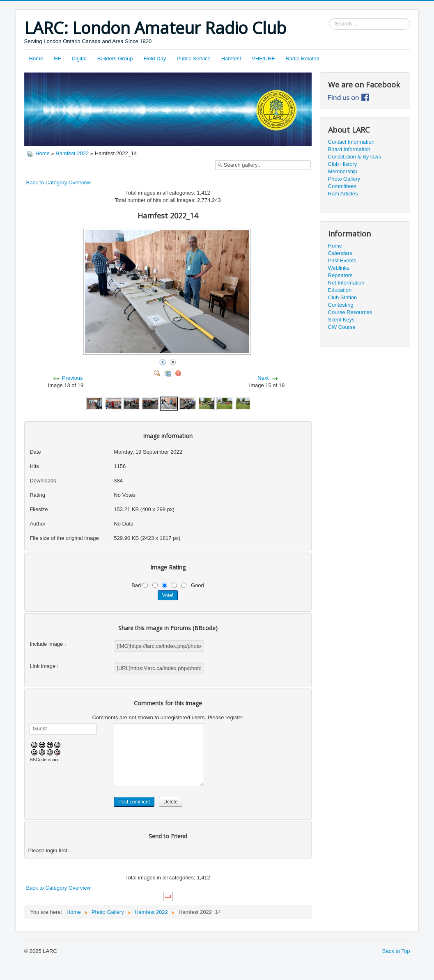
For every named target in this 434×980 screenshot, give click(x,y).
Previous (72, 378)
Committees (342, 186)
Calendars (340, 253)
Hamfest (231, 59)
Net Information (346, 283)
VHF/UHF (263, 59)
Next (263, 378)
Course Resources (350, 312)
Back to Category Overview (59, 182)
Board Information (349, 149)
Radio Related (302, 59)
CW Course (342, 327)
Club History (343, 164)
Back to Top (396, 951)
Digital (79, 59)
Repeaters (340, 275)
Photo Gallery (344, 179)
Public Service (193, 59)
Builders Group (115, 59)
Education (340, 290)
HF (57, 59)
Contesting (341, 305)
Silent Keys (341, 320)
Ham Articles (343, 194)
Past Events (342, 260)
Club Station (343, 297)
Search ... (329, 18)
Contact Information (351, 142)
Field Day (155, 59)
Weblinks (339, 268)
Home (36, 59)
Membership (343, 171)
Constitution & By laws (355, 157)
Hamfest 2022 (72, 153)
